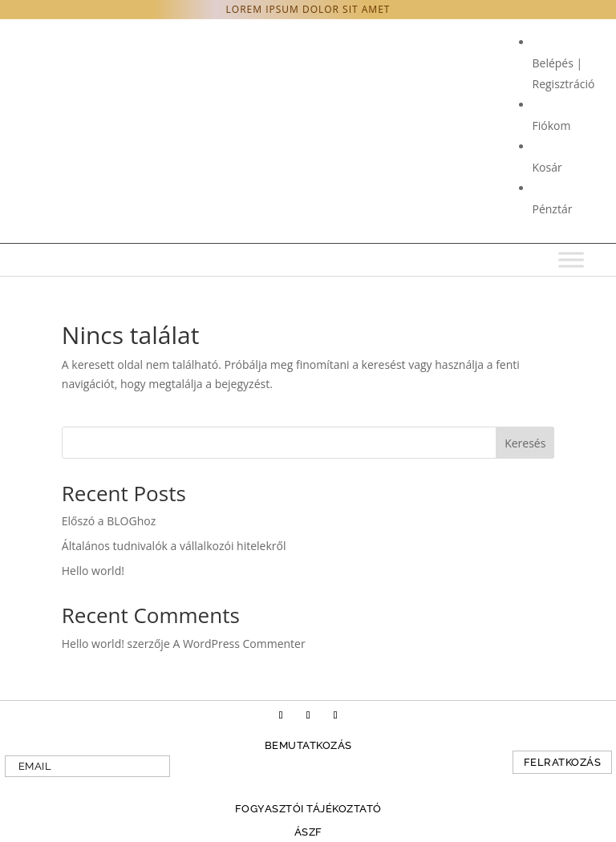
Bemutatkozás (308, 745)
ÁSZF (308, 832)
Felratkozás (563, 762)
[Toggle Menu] (571, 259)
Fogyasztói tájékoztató (308, 809)
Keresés (525, 443)
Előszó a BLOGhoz (109, 521)
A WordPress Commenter (239, 644)
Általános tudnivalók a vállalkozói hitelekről (174, 546)
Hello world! (93, 571)
